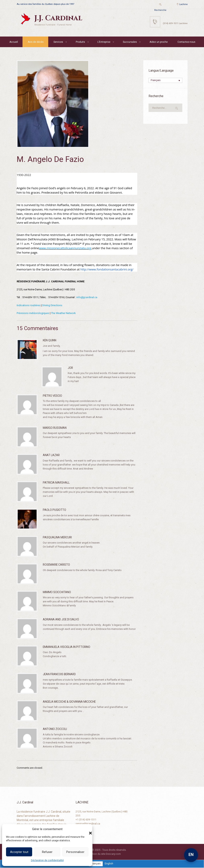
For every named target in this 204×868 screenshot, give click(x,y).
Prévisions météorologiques (33, 313)
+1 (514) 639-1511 (86, 820)
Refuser (47, 852)
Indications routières (29, 305)
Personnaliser (75, 852)
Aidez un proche (159, 42)
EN (191, 855)
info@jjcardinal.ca (87, 297)
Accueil (14, 42)
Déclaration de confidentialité (47, 860)
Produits (80, 42)
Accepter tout (19, 852)
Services (58, 42)
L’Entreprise (104, 42)
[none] (165, 80)
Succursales (130, 42)
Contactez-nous (186, 42)
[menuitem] (165, 80)
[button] (86, 829)
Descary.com (113, 854)
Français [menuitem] (156, 81)
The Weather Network (64, 313)
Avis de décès (36, 42)
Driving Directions (52, 305)
